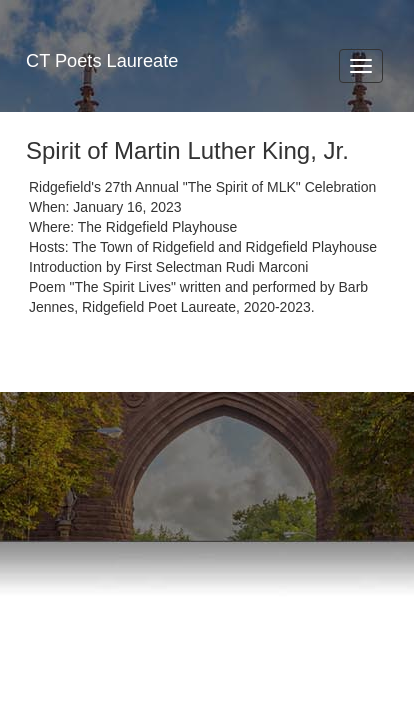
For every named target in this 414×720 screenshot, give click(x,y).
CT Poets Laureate (102, 61)
